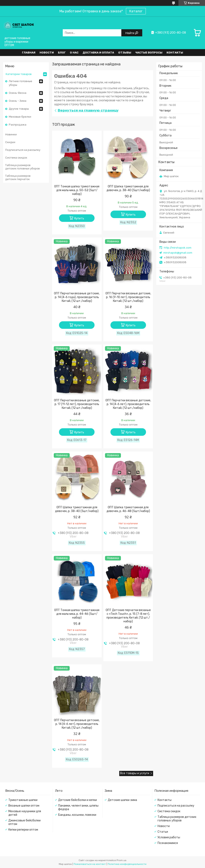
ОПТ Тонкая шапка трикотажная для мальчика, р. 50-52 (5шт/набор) (77, 190)
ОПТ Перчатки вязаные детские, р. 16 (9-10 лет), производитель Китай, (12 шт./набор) (128, 297)
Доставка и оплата (98, 53)
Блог (62, 53)
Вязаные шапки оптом (24, 806)
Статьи (163, 832)
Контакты (175, 53)
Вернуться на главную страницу (88, 110)
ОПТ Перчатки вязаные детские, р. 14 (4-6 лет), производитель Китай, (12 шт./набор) (128, 404)
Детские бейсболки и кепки (78, 800)
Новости (47, 53)
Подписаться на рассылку (23, 150)
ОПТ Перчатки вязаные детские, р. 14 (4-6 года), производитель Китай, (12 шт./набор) (77, 297)
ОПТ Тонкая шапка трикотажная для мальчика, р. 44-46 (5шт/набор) (77, 614)
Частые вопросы (149, 53)
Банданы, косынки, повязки (77, 815)
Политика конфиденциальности (127, 864)
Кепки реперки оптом (23, 830)
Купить (79, 218)
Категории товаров (19, 74)
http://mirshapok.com (178, 248)
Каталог (136, 11)
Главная (29, 53)
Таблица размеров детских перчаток (18, 177)
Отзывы (125, 53)
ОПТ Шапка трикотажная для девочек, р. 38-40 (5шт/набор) (128, 188)
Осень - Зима (18, 101)
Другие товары (19, 109)
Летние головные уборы (20, 83)
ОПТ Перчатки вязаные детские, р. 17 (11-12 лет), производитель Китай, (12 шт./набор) (77, 404)
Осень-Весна (18, 93)
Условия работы (169, 837)
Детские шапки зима (122, 800)
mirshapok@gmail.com (178, 253)
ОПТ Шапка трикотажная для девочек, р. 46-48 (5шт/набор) (128, 509)
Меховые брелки (20, 117)
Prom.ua (121, 860)
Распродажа (18, 125)
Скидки (10, 142)
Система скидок (16, 158)
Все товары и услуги (135, 773)
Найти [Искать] (130, 33)
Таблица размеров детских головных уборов (22, 167)
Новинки (11, 134)
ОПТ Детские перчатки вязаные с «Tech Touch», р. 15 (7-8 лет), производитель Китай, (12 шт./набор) (128, 616)
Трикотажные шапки (23, 800)
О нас (74, 53)
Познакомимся (168, 843)
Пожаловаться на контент (90, 864)
